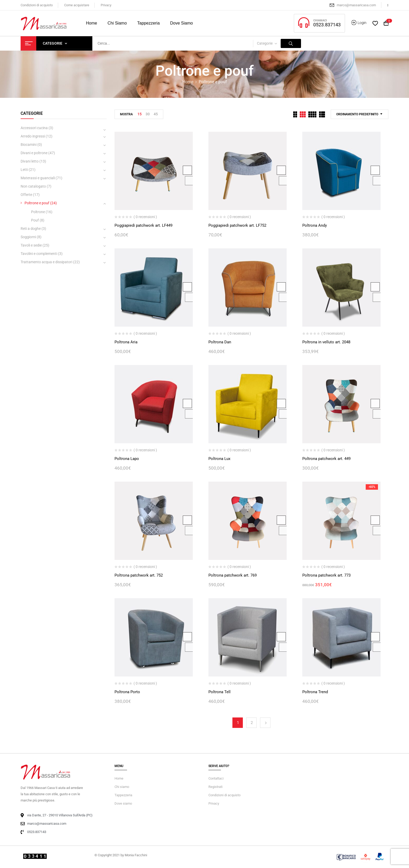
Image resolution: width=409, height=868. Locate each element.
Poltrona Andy (315, 225)
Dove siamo (123, 803)
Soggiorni (28, 237)
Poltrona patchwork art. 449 (326, 459)
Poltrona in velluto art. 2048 (326, 342)
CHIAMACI (320, 20)
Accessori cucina (34, 128)
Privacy (106, 5)
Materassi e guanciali (38, 178)
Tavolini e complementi (39, 254)
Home (188, 82)
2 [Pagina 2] (252, 723)
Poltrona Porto (127, 692)
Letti (24, 170)
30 (148, 114)
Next (265, 723)
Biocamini (29, 145)
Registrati (215, 787)
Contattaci (216, 778)
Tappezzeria (123, 795)
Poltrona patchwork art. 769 (233, 575)
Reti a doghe (31, 229)
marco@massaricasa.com (356, 5)
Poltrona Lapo (127, 459)
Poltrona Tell (219, 692)
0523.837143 (327, 25)
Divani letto (30, 161)
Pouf (35, 220)
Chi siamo (122, 787)
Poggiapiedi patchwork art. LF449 (143, 225)
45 (156, 114)
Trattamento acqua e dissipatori (46, 262)
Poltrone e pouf (37, 203)
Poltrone (38, 212)
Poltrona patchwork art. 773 (326, 575)
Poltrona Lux (219, 459)
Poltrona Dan (220, 342)
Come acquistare (77, 5)
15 (140, 114)
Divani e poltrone (34, 153)
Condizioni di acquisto (37, 5)
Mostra (126, 114)
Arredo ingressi (33, 136)
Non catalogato (33, 186)
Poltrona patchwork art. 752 (139, 575)
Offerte (26, 195)
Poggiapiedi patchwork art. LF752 (237, 225)
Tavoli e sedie (31, 245)
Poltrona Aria (126, 342)
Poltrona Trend (315, 692)
